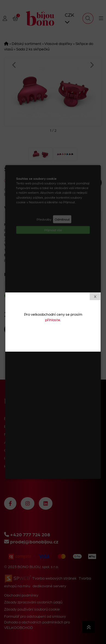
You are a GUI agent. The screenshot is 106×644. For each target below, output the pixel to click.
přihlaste (53, 320)
